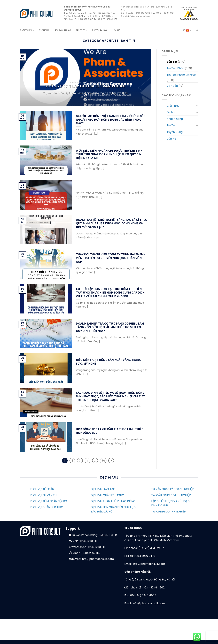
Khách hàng (63, 30)
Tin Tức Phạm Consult (181, 75)
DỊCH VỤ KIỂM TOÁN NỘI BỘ (49, 501)
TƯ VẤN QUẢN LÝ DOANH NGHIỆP (173, 489)
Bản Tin (172, 62)
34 (103, 461)
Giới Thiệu (27, 30)
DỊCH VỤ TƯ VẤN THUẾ (45, 495)
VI (187, 30)
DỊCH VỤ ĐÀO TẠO (103, 489)
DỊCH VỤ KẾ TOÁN (42, 489)
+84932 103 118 (108, 535)
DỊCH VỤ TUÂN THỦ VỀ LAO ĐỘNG (113, 501)
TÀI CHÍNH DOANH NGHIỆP (169, 512)
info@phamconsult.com (98, 559)
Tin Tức (82, 30)
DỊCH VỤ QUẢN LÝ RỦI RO (47, 507)
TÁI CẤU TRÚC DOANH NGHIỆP (171, 495)
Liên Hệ (116, 30)
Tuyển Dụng (100, 30)
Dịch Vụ (45, 30)
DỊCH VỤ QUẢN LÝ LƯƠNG (107, 495)
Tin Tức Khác (175, 68)
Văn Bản (172, 86)
